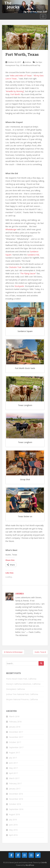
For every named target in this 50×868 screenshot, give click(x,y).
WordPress (30, 865)
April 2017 (13, 773)
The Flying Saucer (28, 273)
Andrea (28, 62)
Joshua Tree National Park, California (22, 694)
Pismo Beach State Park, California (21, 679)
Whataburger (11, 229)
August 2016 (14, 814)
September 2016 (16, 809)
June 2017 (13, 763)
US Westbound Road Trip (30, 65)
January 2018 (15, 727)
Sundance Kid (33, 255)
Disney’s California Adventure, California (23, 684)
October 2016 (15, 804)
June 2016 (13, 825)
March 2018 (14, 716)
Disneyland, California (15, 689)
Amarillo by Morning (15, 91)
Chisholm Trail (15, 267)
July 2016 (13, 820)
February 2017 (15, 783)
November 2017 (16, 737)
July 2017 (13, 758)
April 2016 (13, 835)
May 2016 (13, 830)
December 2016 (16, 794)
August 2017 (14, 753)
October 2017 (15, 742)
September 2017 (16, 747)
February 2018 (15, 722)
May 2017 (13, 768)
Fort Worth (15, 94)
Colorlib (44, 863)
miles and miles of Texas (21, 76)
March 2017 (14, 778)
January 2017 (15, 789)
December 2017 (16, 732)
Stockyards (19, 286)
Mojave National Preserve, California (22, 699)
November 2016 (16, 799)
